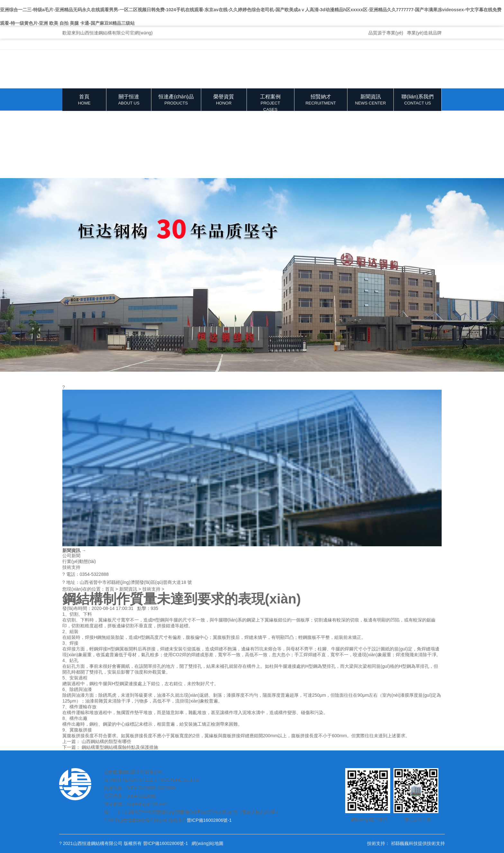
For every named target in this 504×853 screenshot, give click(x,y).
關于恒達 (129, 100)
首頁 (84, 100)
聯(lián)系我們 (418, 100)
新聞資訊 (371, 100)
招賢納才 (321, 100)
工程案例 (270, 102)
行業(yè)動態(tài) (79, 561)
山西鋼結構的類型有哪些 (106, 741)
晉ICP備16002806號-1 (209, 820)
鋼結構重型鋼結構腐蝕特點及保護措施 (120, 747)
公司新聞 (71, 556)
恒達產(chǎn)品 (176, 100)
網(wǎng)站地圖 (207, 843)
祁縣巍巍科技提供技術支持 (418, 843)
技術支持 (71, 567)
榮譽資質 (224, 100)
